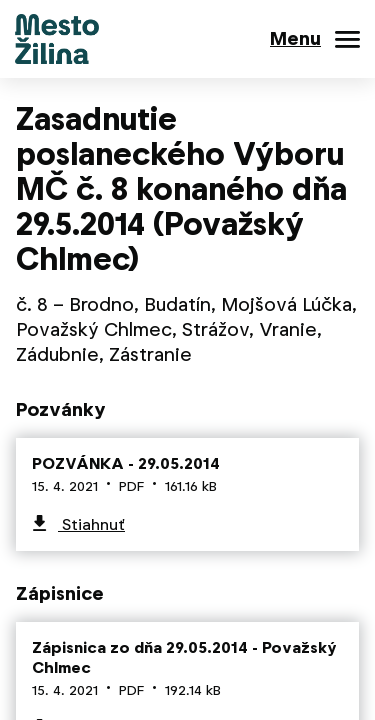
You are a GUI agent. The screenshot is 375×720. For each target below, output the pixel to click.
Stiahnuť (91, 524)
